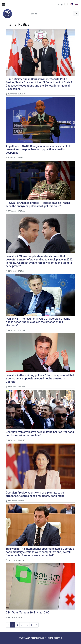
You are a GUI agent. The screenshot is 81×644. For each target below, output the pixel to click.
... (27, 625)
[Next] (36, 625)
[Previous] (8, 625)
